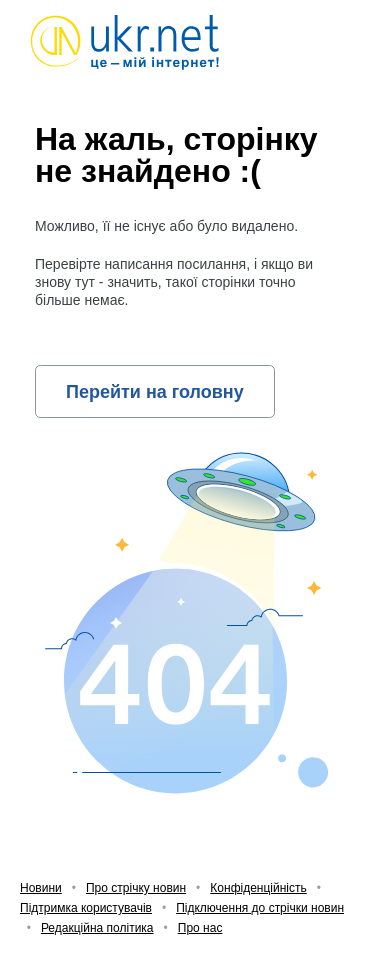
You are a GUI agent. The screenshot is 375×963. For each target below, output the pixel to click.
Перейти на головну (155, 392)
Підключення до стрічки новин (260, 908)
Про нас (200, 928)
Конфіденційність (258, 888)
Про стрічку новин (136, 888)
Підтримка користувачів (86, 908)
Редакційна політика (97, 928)
